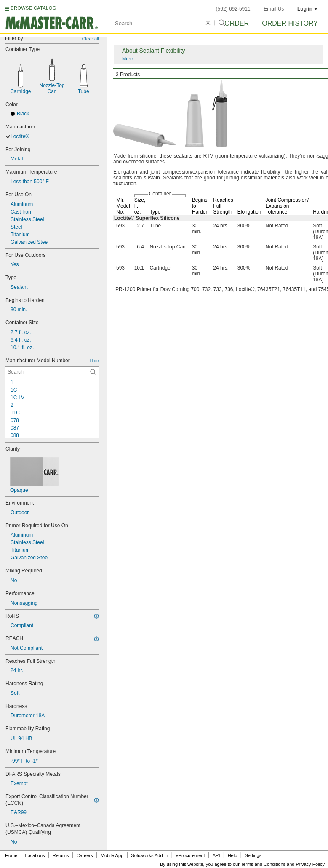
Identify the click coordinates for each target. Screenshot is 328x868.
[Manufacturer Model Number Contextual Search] (52, 372)
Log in (308, 9)
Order (237, 23)
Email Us (274, 9)
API (216, 855)
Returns (61, 855)
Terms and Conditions (263, 864)
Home (11, 855)
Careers (84, 855)
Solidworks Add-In (149, 855)
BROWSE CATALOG (33, 8)
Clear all (91, 39)
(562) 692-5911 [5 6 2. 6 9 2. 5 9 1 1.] (233, 9)
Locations (35, 855)
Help (233, 855)
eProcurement (191, 855)
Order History (290, 23)
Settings (253, 855)
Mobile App (112, 855)
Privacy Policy (310, 864)
